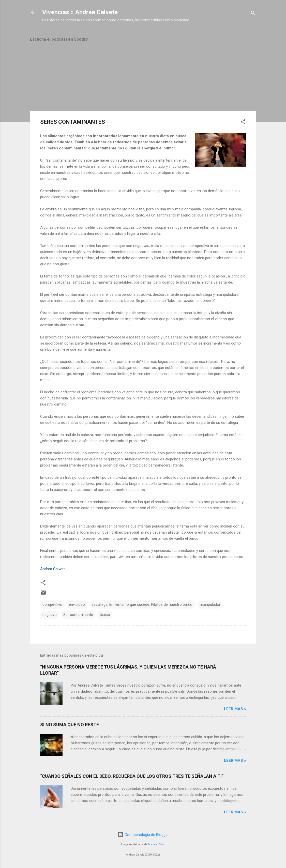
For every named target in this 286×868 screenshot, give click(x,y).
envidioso (77, 604)
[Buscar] (253, 14)
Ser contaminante (78, 615)
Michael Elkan (157, 844)
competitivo (52, 604)
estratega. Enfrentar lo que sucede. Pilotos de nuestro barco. (142, 604)
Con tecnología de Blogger (143, 835)
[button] (243, 123)
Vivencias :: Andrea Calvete (80, 12)
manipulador (210, 604)
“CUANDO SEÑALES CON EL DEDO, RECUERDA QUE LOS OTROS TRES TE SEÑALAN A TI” (132, 776)
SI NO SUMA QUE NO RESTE (70, 725)
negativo (50, 615)
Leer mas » (235, 709)
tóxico (105, 615)
